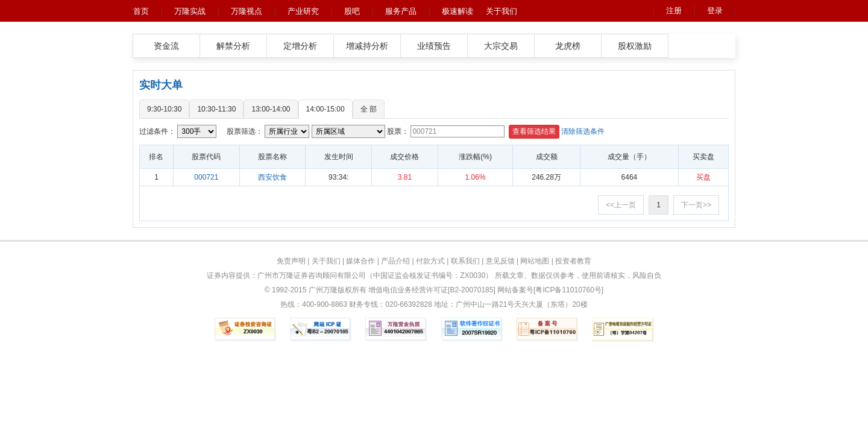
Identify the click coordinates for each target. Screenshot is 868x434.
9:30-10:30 (164, 109)
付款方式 (430, 261)
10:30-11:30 (216, 109)
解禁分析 (233, 46)
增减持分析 (367, 46)
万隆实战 (190, 11)
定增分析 (300, 46)
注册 (674, 11)
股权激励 (635, 46)
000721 (206, 177)
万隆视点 (247, 11)
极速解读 (458, 11)
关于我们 (502, 11)
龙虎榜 (568, 46)
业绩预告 (434, 46)
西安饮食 (272, 177)
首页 (141, 11)
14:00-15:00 (325, 109)
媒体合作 (360, 261)
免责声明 (291, 261)
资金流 (166, 46)
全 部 (369, 109)
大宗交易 (501, 46)
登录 (715, 11)
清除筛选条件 (583, 131)
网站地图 (535, 261)
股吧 (352, 11)
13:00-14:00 (271, 109)
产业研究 (303, 11)
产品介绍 (395, 261)
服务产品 (401, 11)
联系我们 (465, 261)
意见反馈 (500, 261)
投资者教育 (573, 261)
